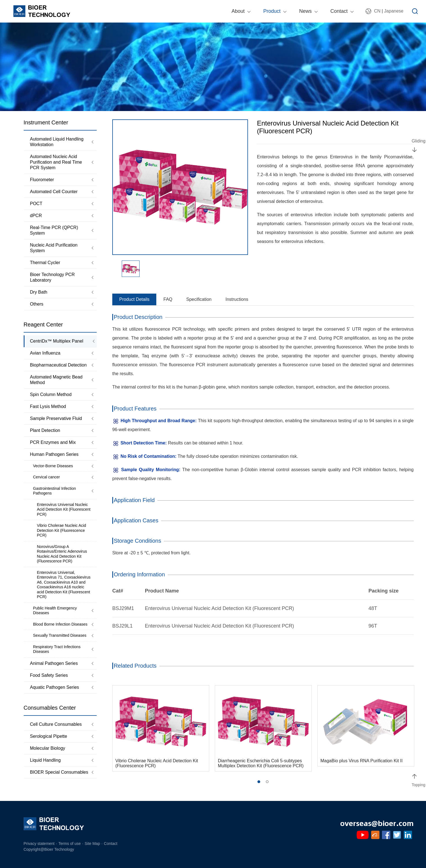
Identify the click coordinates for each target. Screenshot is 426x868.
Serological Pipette (49, 736)
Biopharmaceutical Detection (59, 365)
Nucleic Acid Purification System (54, 248)
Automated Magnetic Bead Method (56, 380)
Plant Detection (45, 430)
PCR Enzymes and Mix (53, 442)
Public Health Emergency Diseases (55, 611)
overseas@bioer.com (377, 823)
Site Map (92, 844)
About (238, 11)
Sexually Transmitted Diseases (60, 635)
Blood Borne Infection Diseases (60, 624)
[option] (180, 187)
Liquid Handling (45, 760)
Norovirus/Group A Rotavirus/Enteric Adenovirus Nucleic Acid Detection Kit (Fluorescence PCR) (62, 554)
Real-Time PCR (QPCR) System (54, 230)
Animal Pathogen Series (54, 663)
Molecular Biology (48, 748)
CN (377, 11)
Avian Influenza (45, 353)
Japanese (394, 11)
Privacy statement (39, 844)
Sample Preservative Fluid (56, 418)
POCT (36, 204)
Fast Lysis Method (48, 406)
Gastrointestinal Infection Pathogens (55, 491)
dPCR (36, 216)
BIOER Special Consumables (59, 772)
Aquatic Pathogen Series (55, 687)
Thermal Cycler (45, 263)
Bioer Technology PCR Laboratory (53, 277)
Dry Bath (39, 292)
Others (37, 304)
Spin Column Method (51, 394)
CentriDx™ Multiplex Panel (57, 341)
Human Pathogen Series (54, 454)
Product (272, 11)
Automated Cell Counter (54, 192)
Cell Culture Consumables (56, 724)
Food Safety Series (49, 675)
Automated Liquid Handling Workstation (57, 142)
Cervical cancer (47, 477)
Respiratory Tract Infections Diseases (57, 649)
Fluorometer (42, 180)
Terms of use (70, 844)
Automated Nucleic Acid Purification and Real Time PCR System (56, 162)
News (305, 11)
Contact (339, 11)
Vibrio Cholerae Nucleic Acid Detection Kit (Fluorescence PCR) (62, 530)
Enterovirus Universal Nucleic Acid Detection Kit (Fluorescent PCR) (64, 509)
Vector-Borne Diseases (53, 466)
